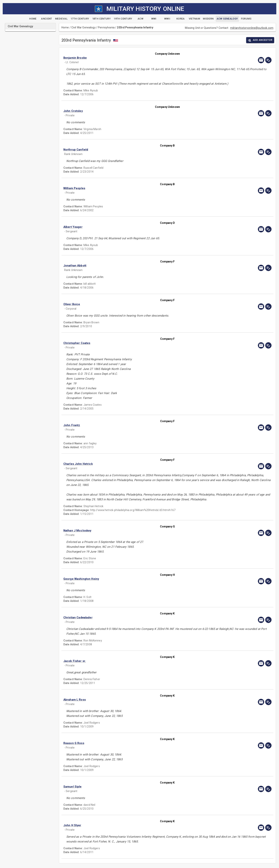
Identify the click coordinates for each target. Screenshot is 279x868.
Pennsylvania (106, 27)
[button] (136, 58)
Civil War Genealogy (83, 27)
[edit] (268, 60)
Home (65, 27)
